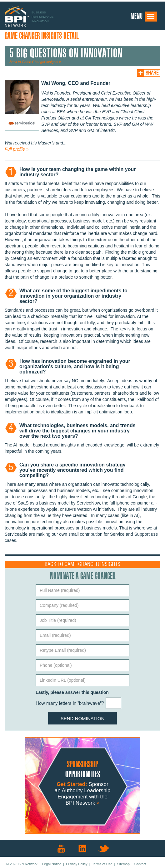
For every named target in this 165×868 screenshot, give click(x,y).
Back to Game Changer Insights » (35, 62)
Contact (140, 864)
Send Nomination (83, 718)
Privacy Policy (77, 864)
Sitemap (123, 864)
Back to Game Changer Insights (82, 564)
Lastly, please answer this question (72, 692)
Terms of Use (102, 864)
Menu (144, 17)
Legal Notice (52, 864)
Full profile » (17, 149)
